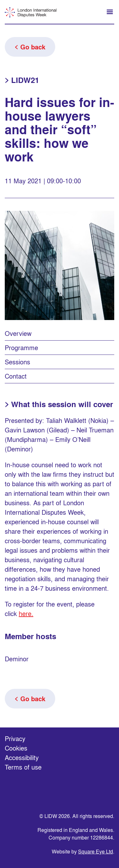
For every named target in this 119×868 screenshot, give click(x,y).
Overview (18, 333)
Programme (21, 347)
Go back (33, 47)
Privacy (15, 738)
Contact (16, 376)
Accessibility (22, 757)
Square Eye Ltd (96, 851)
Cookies (16, 748)
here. (26, 613)
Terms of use (23, 767)
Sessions (17, 362)
